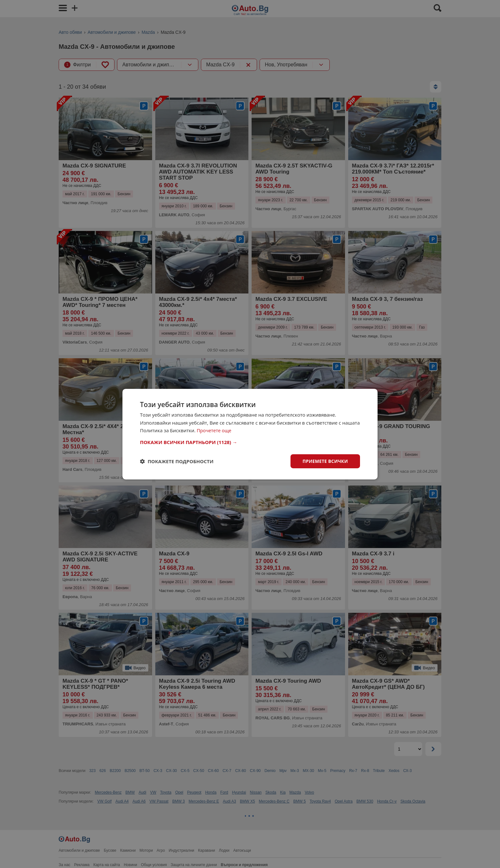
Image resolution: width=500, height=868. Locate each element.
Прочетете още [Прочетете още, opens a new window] (215, 430)
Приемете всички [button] (325, 461)
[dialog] (250, 434)
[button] (250, 442)
